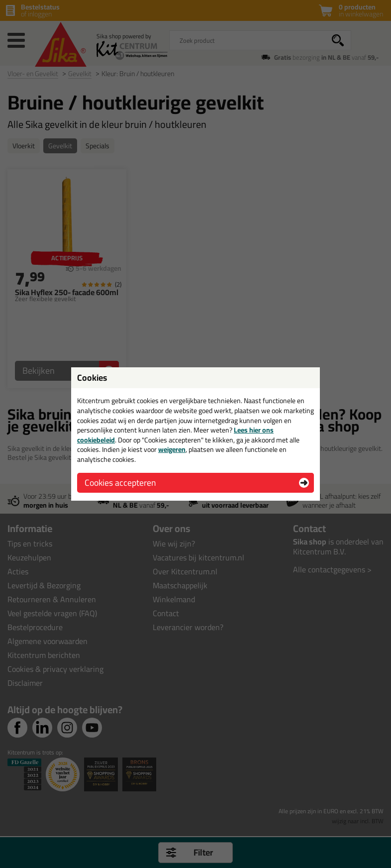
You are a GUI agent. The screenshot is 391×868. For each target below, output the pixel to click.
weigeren (172, 449)
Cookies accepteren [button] (120, 483)
